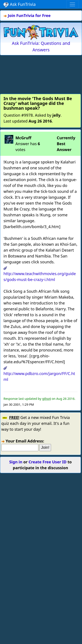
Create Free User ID (48, 462)
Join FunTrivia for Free (29, 15)
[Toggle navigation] (72, 4)
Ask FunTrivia (20, 4)
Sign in (16, 462)
